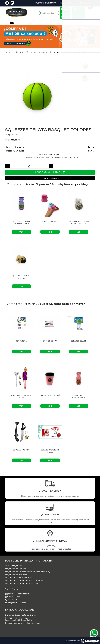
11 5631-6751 (12, 599)
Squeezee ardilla (50, 221)
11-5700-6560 (12, 596)
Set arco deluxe (79, 340)
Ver (21, 231)
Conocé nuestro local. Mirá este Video (23, 622)
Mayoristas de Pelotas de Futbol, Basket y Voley (28, 571)
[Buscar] (49, 13)
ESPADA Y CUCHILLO (21, 449)
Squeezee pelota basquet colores (70, 52)
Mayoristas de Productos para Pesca (22, 583)
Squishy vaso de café (50, 395)
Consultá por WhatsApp (50, 178)
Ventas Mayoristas (14, 565)
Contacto (86, 3)
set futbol (21, 340)
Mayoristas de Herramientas (18, 577)
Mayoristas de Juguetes (16, 574)
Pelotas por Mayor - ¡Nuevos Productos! (65, 3)
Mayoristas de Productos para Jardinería (24, 580)
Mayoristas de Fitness (15, 568)
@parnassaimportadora (17, 593)
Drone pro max (50, 340)
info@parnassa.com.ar (17, 602)
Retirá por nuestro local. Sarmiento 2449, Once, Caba (18, 618)
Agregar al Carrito (50, 172)
